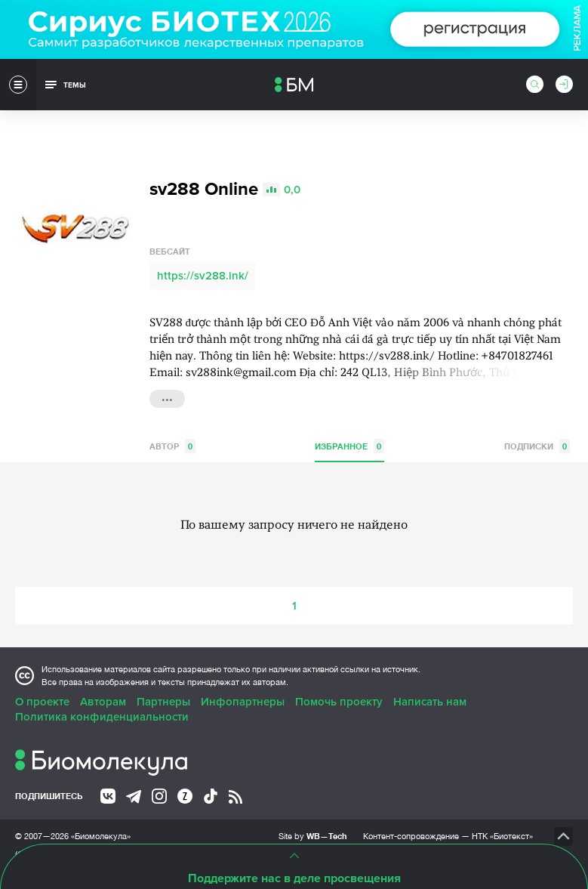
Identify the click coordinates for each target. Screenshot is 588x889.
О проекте (42, 702)
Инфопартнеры (243, 702)
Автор (172, 446)
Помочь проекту (339, 702)
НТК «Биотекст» (502, 836)
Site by (313, 836)
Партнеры (163, 702)
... (167, 397)
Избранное (349, 446)
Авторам (103, 702)
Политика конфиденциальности (102, 717)
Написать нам (430, 702)
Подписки (537, 446)
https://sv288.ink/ (203, 276)
